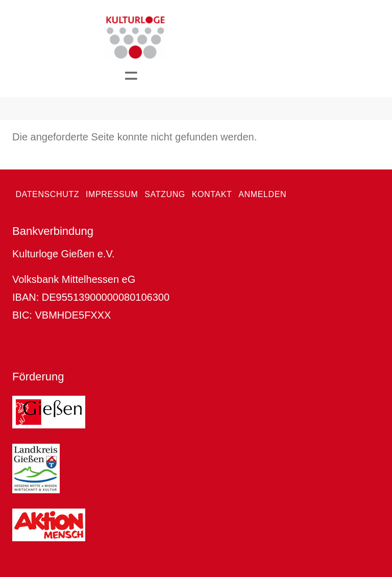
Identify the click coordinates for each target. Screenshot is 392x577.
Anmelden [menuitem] (262, 194)
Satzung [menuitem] (165, 194)
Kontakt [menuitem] (212, 194)
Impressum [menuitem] (112, 194)
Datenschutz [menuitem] (47, 194)
